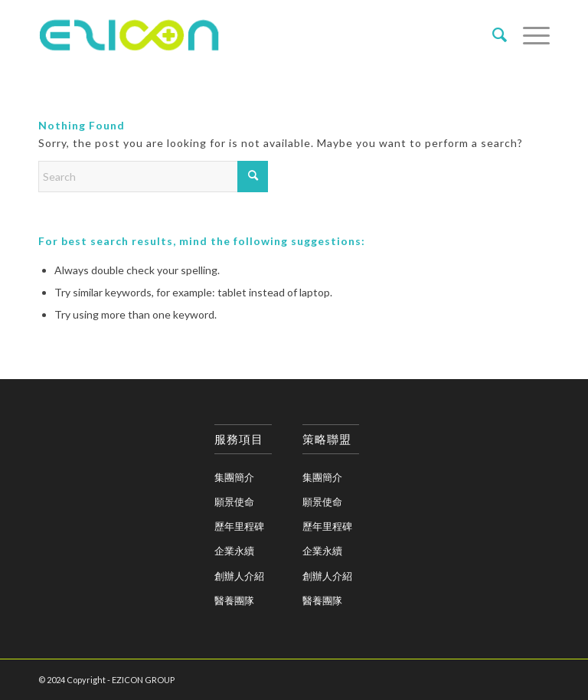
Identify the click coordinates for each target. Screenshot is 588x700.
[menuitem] (492, 34)
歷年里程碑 (239, 526)
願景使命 (234, 502)
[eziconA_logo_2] (132, 34)
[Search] (492, 34)
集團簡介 (234, 477)
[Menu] (529, 34)
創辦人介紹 (239, 576)
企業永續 (234, 551)
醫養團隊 (234, 600)
